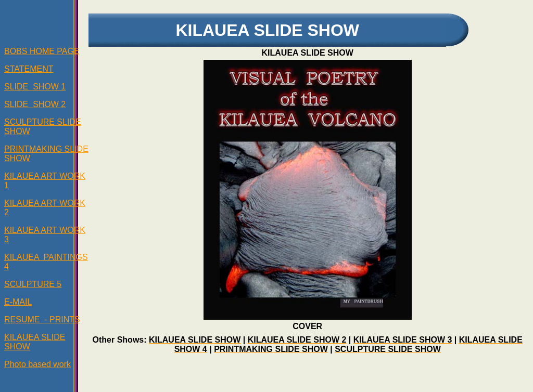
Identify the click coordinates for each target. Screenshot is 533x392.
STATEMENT (29, 69)
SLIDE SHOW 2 (35, 104)
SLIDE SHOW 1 (35, 87)
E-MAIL (18, 302)
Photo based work (37, 364)
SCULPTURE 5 (33, 284)
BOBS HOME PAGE (42, 51)
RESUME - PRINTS (42, 319)
